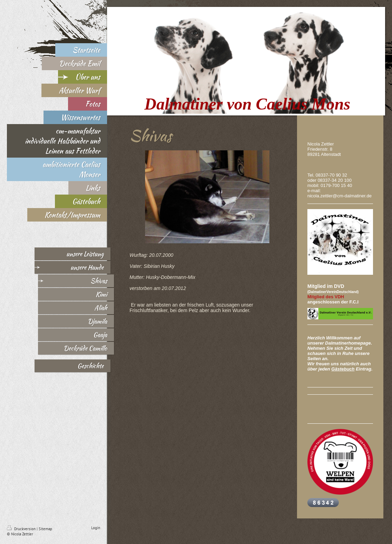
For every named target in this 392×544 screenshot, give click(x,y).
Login (96, 528)
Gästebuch (343, 369)
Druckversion (22, 529)
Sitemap (45, 529)
